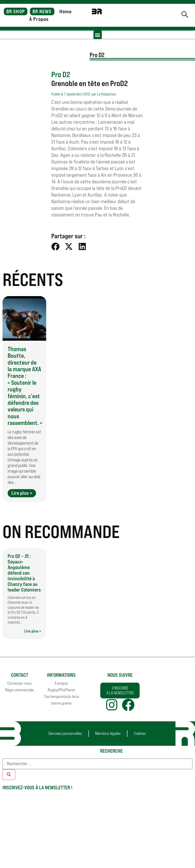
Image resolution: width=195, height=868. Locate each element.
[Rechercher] (9, 775)
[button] (98, 35)
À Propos (39, 19)
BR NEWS (42, 11)
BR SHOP (16, 11)
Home (66, 11)
